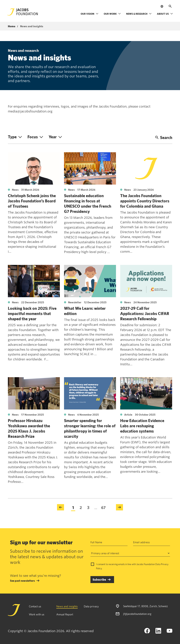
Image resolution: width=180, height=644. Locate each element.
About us (165, 14)
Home (12, 26)
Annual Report (65, 614)
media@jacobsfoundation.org (30, 111)
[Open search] (170, 6)
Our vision (90, 14)
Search (164, 137)
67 (103, 507)
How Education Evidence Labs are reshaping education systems (142, 426)
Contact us (35, 606)
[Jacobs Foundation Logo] (23, 12)
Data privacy (91, 606)
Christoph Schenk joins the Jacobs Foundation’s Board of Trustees (32, 201)
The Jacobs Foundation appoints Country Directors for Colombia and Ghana (145, 201)
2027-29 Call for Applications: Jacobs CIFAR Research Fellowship (145, 313)
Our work (112, 14)
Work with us (37, 614)
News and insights (67, 606)
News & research (139, 14)
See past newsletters (22, 581)
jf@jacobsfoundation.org (137, 614)
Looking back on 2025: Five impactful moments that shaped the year (32, 313)
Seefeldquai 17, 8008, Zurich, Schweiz (145, 606)
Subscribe (99, 579)
